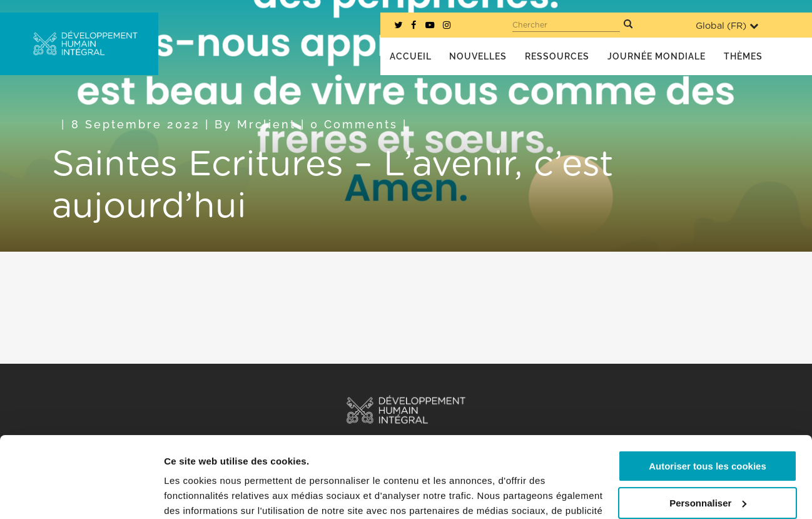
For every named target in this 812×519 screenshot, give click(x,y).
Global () (727, 26)
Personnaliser (708, 422)
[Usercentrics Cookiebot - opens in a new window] (81, 495)
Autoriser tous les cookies (708, 385)
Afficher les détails (206, 494)
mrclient (266, 124)
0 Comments (354, 124)
